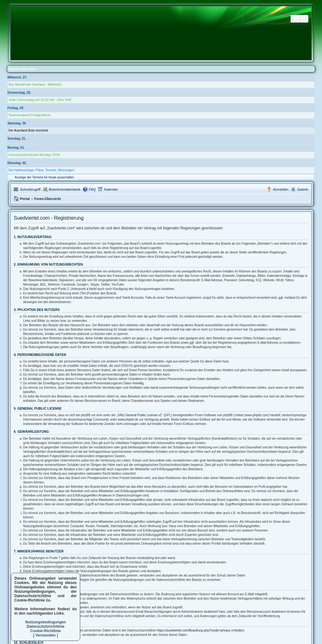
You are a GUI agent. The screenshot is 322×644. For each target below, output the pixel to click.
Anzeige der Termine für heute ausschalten (44, 177)
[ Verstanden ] (45, 635)
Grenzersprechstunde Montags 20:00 (34, 155)
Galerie (303, 189)
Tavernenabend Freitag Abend (29, 115)
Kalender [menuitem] (111, 189)
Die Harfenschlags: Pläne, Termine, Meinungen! (41, 170)
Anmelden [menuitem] (281, 189)
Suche (295, 19)
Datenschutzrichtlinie (45, 627)
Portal (25, 199)
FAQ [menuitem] (92, 189)
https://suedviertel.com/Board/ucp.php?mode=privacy (194, 630)
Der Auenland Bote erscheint (28, 130)
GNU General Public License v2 (140, 415)
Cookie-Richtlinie (46, 631)
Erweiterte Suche (304, 19)
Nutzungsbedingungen (46, 622)
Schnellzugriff (30, 189)
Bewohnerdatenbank (65, 189)
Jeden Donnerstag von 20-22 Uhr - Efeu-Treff (40, 100)
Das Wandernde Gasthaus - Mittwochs (35, 85)
